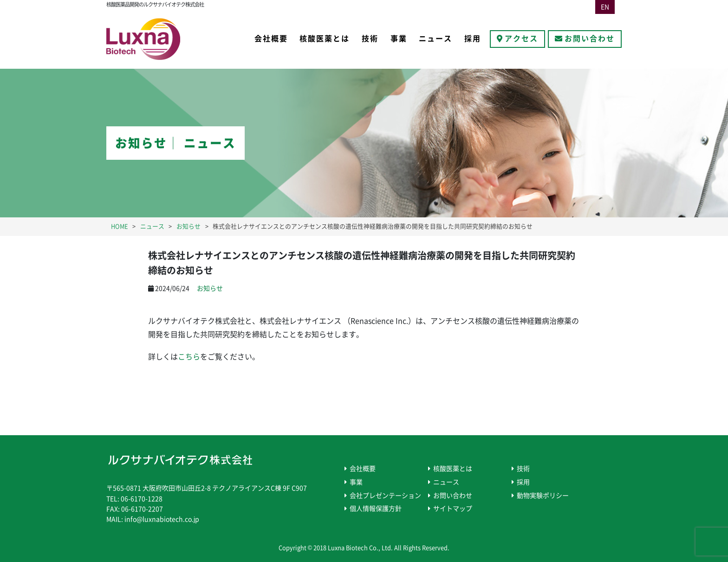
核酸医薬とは (325, 39)
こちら (189, 357)
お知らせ (210, 288)
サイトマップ (453, 509)
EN (605, 7)
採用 (473, 39)
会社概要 (271, 39)
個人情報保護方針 (376, 509)
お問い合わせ (590, 39)
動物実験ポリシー (543, 496)
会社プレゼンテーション (385, 496)
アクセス (521, 39)
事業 (399, 39)
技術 (370, 39)
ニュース (435, 39)
